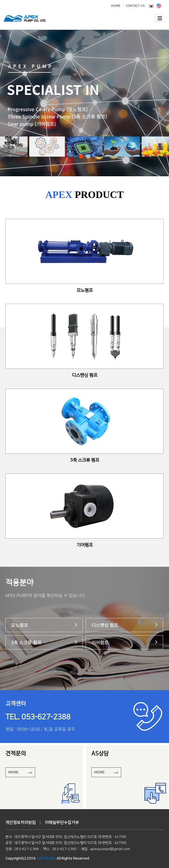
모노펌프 (20, 625)
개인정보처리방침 (21, 823)
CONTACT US (135, 6)
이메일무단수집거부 (62, 823)
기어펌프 (100, 642)
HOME (116, 6)
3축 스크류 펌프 (26, 642)
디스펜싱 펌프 (105, 625)
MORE (14, 772)
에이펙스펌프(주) (30, 22)
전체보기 (160, 18)
